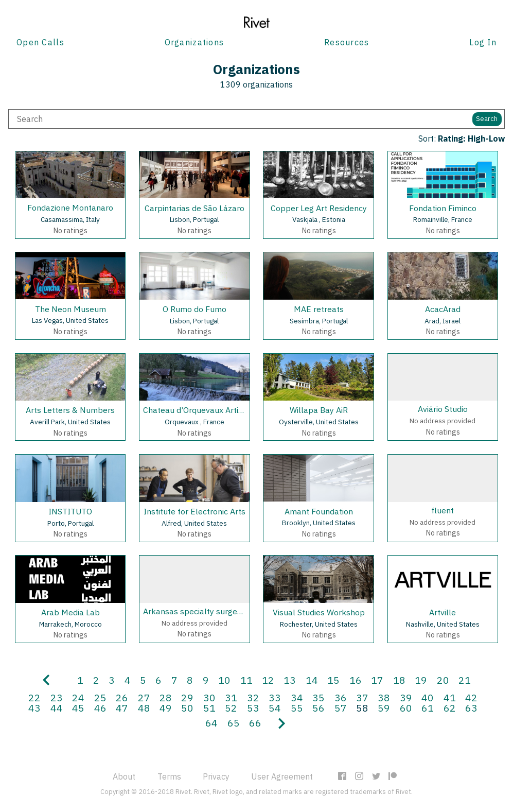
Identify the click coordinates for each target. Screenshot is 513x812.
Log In (483, 42)
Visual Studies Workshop (319, 612)
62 (450, 708)
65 (234, 723)
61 (428, 708)
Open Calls (40, 42)
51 (209, 708)
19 (421, 680)
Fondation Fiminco (443, 208)
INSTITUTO (70, 511)
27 (144, 697)
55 (297, 708)
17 (377, 680)
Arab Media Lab (70, 612)
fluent (443, 510)
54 (275, 708)
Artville (443, 612)
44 (57, 708)
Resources (347, 42)
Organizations (194, 42)
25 (100, 697)
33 (275, 697)
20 (443, 680)
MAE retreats (319, 309)
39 (406, 697)
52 (231, 708)
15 (333, 680)
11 (246, 680)
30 (209, 697)
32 (253, 697)
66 (255, 723)
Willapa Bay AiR (319, 410)
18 (399, 680)
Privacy (216, 776)
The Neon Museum (70, 309)
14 (312, 680)
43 (34, 708)
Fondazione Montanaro (70, 208)
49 (166, 708)
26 (122, 697)
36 (341, 697)
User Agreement (282, 776)
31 (231, 697)
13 (290, 680)
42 (471, 697)
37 (362, 697)
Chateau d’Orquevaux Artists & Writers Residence (235, 410)
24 (78, 697)
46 (100, 708)
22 (34, 697)
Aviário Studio (443, 409)
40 (428, 697)
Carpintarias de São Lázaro (194, 208)
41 (450, 697)
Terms (169, 776)
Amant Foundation (319, 511)
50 (187, 708)
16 (356, 680)
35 (319, 697)
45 (78, 708)
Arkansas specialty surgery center (207, 611)
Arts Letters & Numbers (70, 410)
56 (319, 708)
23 (57, 697)
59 (384, 708)
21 (465, 680)
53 (253, 708)
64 (211, 723)
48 (144, 708)
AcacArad (443, 309)
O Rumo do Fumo (194, 309)
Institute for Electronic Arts (194, 511)
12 (268, 680)
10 (224, 680)
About (124, 776)
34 (297, 697)
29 (187, 697)
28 (166, 697)
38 (384, 697)
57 (341, 708)
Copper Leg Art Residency (319, 208)
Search (487, 119)
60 (406, 708)
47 (122, 708)
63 (471, 708)
